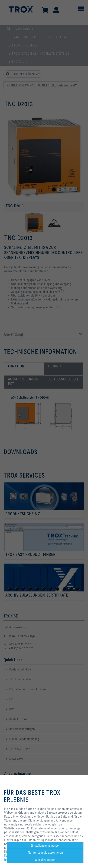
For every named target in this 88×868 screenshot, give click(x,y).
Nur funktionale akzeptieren (45, 852)
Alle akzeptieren (45, 860)
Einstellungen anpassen (45, 845)
